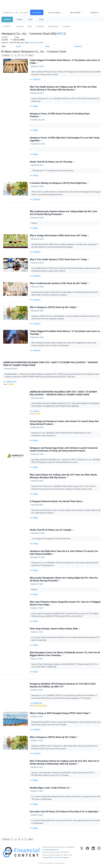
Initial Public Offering (41, 706)
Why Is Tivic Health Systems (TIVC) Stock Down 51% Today (59, 259)
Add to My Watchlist (37, 43)
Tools (41, 19)
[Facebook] (87, 852)
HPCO (61, 33)
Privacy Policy (47, 857)
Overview (20, 26)
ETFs (30, 19)
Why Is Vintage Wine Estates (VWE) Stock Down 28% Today (59, 236)
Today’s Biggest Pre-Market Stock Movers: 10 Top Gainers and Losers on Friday (65, 62)
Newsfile (35, 467)
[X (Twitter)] (82, 852)
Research (78, 46)
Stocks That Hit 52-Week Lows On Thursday (52, 162)
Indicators (94, 12)
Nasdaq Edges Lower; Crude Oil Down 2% (51, 788)
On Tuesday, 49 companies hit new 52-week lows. (51, 539)
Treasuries (66, 26)
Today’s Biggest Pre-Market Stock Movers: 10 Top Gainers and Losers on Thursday (65, 333)
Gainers (35, 223)
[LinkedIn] (93, 852)
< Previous (6, 55)
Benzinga (35, 106)
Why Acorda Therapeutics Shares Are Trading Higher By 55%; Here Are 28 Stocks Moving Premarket (64, 579)
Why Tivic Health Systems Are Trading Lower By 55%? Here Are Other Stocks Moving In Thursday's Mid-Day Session (63, 88)
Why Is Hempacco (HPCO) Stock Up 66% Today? (54, 307)
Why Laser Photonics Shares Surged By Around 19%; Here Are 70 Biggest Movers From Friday (65, 603)
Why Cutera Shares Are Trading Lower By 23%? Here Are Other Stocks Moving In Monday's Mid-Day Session (63, 476)
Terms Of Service (63, 857)
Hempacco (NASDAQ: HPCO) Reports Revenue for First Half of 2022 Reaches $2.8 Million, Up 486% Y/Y (63, 685)
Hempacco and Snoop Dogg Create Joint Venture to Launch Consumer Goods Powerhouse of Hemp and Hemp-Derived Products (64, 449)
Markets (7, 19)
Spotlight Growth (37, 703)
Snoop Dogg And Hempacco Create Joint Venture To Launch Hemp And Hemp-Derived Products (64, 423)
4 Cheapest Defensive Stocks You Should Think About (57, 501)
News (30, 26)
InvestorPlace (37, 79)
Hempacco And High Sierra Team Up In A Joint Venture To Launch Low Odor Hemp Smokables (64, 553)
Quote (18, 46)
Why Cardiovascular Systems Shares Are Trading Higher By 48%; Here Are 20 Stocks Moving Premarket (63, 213)
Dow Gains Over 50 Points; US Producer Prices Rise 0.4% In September (65, 812)
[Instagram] (99, 852)
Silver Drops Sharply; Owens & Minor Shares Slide (55, 629)
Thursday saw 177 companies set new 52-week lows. (53, 171)
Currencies (40, 26)
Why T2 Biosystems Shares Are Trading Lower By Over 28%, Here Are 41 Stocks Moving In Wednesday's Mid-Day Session (65, 762)
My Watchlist (75, 12)
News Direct (36, 411)
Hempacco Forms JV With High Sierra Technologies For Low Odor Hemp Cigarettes (65, 139)
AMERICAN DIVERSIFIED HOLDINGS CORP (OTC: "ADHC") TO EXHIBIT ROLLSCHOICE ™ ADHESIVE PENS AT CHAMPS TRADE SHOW (51, 364)
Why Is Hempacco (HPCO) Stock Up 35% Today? (54, 737)
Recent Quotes (54, 12)
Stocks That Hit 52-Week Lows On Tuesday (52, 530)
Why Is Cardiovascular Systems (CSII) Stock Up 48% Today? (60, 283)
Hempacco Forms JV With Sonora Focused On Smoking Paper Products (60, 115)
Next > (31, 55)
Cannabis (11, 384)
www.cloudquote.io (52, 850)
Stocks (19, 19)
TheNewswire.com (11, 382)
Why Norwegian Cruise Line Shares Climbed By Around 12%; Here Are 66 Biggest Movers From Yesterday (65, 654)
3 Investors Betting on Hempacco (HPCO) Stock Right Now (59, 183)
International (53, 26)
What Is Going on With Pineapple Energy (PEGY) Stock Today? (61, 713)
